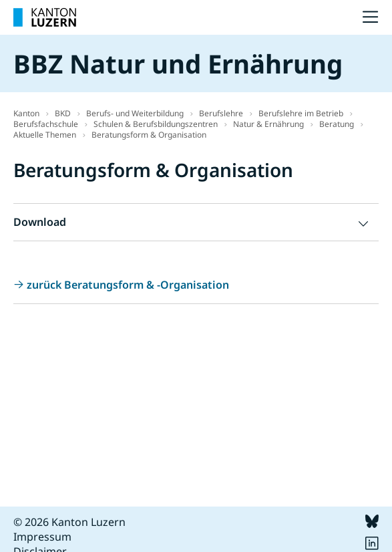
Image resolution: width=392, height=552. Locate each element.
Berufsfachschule (46, 124)
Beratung (337, 124)
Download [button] (40, 222)
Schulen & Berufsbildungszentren (156, 124)
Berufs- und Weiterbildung (135, 113)
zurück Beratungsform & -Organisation (128, 285)
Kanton (26, 113)
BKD (63, 113)
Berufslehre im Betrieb (301, 113)
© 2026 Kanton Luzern (69, 522)
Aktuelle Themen (45, 135)
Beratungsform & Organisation (149, 135)
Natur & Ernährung (268, 124)
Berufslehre (221, 113)
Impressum (42, 537)
